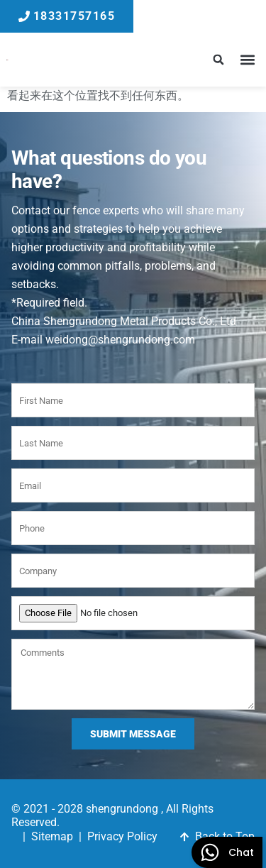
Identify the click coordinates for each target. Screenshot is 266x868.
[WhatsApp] (227, 852)
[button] (218, 60)
